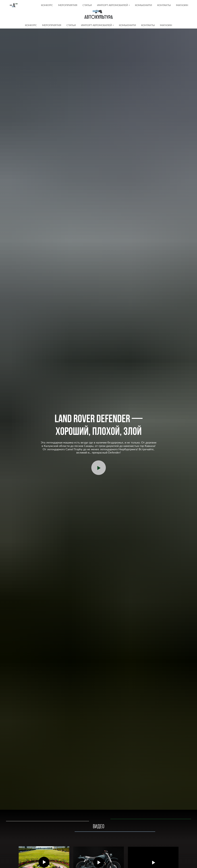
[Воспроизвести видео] (99, 468)
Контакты (148, 25)
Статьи (71, 25)
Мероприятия (52, 25)
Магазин (166, 25)
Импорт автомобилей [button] (96, 25)
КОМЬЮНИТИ (127, 25)
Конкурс (31, 25)
